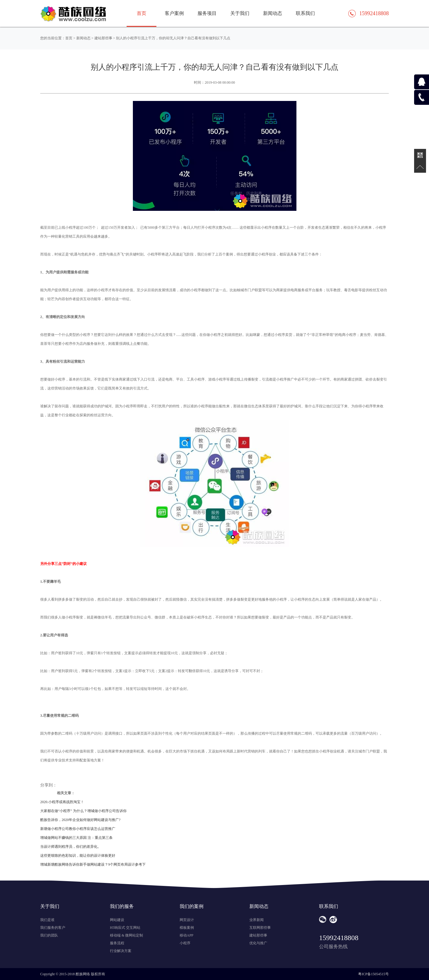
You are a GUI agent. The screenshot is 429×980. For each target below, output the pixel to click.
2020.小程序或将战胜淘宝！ (62, 802)
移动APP (186, 935)
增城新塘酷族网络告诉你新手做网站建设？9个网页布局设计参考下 (93, 864)
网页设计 (187, 920)
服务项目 (207, 13)
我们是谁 (47, 920)
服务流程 (117, 943)
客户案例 (174, 13)
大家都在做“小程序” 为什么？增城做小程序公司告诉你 (83, 811)
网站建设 (117, 920)
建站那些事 (103, 38)
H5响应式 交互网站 (125, 928)
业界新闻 (257, 920)
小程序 (185, 943)
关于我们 (240, 13)
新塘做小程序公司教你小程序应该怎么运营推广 (78, 829)
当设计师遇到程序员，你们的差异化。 (71, 847)
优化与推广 (258, 943)
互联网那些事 (260, 928)
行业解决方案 (121, 951)
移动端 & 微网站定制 (126, 935)
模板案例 (187, 928)
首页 (69, 38)
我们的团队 (49, 935)
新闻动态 (273, 13)
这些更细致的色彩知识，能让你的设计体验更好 (78, 856)
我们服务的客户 (53, 928)
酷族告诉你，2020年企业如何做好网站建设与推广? (80, 820)
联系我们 (305, 13)
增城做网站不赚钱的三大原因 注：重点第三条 (76, 838)
